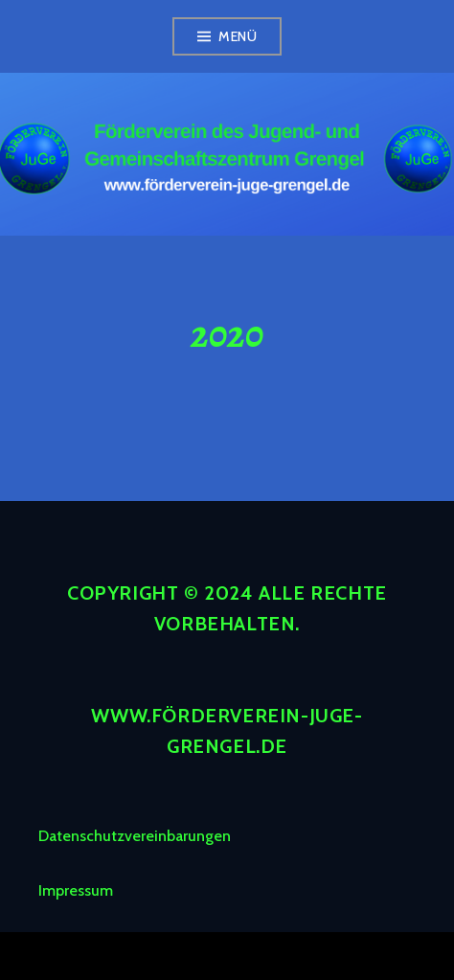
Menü (238, 36)
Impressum (76, 890)
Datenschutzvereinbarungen (135, 836)
